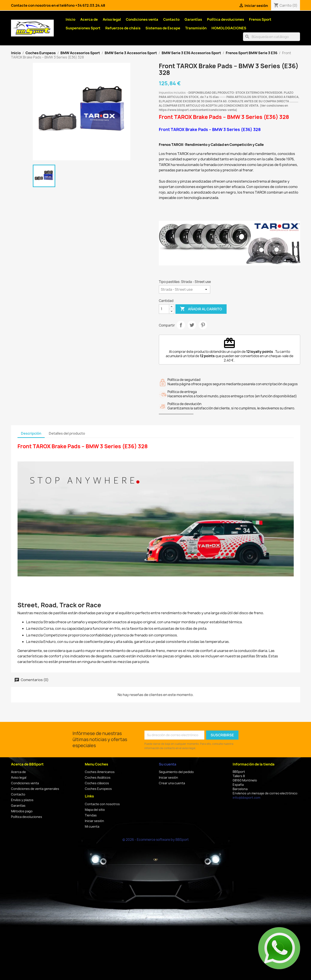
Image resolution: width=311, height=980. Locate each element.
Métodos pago (22, 811)
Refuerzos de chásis (123, 28)
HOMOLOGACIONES (229, 28)
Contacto (171, 19)
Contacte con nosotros (102, 804)
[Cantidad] (164, 309)
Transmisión (196, 28)
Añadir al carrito (201, 309)
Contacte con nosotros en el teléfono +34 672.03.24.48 (58, 5)
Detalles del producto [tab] (67, 433)
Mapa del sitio (95, 810)
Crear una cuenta (172, 783)
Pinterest (203, 325)
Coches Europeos (98, 789)
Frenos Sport (260, 19)
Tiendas (91, 815)
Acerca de (89, 19)
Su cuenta (168, 764)
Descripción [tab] (31, 433)
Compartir (181, 325)
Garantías (193, 19)
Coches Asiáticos (98, 777)
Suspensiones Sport (83, 28)
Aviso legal (112, 19)
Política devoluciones (226, 19)
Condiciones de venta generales (35, 789)
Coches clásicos (97, 783)
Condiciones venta (142, 19)
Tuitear (192, 325)
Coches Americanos (100, 772)
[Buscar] (272, 37)
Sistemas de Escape (163, 28)
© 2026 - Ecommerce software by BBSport (155, 840)
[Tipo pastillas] (185, 289)
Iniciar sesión (94, 821)
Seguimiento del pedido (176, 772)
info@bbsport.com (246, 798)
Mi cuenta (92, 826)
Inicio (70, 19)
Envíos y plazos (22, 800)
